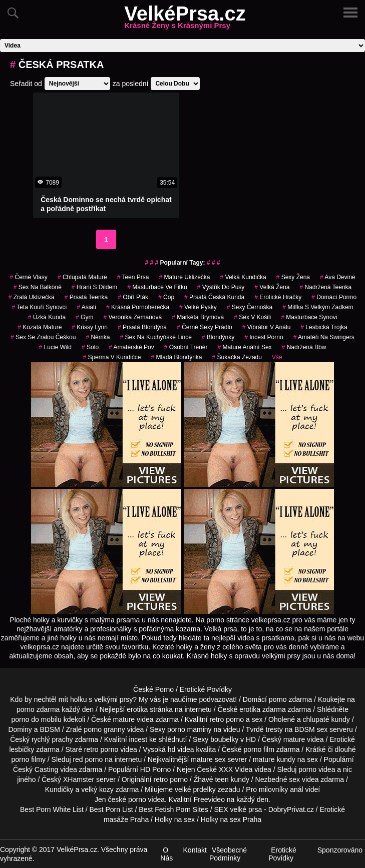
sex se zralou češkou (43, 337)
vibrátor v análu (267, 327)
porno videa (317, 769)
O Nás (166, 854)
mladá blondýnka (176, 357)
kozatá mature (40, 327)
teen (222, 779)
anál (296, 789)
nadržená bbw (304, 347)
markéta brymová (198, 317)
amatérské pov (131, 347)
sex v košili (252, 317)
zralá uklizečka (32, 297)
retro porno (227, 719)
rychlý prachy (52, 739)
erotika (137, 709)
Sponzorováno (340, 850)
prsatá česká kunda (214, 297)
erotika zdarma (263, 709)
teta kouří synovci (39, 307)
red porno (88, 759)
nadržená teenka (325, 287)
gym (84, 317)
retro (160, 779)
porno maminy (190, 729)
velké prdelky (195, 789)
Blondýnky (218, 337)
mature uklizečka (184, 277)
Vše (277, 357)
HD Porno (155, 769)
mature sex (208, 759)
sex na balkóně (38, 287)
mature (124, 719)
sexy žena (293, 277)
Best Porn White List (52, 809)
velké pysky (198, 307)
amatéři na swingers (324, 337)
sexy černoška (250, 307)
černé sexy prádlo (205, 327)
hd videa (181, 749)
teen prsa (133, 277)
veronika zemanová (132, 317)
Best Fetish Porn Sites (173, 809)
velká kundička (243, 277)
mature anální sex (245, 347)
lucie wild (55, 347)
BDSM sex (311, 729)
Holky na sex (175, 819)
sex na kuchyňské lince (155, 337)
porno (278, 699)
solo (90, 347)
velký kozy (97, 789)
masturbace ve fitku (157, 287)
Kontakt (195, 850)
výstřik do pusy (221, 287)
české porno (127, 799)
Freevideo (209, 799)
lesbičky (22, 749)
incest (138, 739)
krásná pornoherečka (138, 307)
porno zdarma (38, 709)
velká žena (272, 287)
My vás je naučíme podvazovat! (188, 699)
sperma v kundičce (112, 357)
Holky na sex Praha (231, 819)
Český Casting (36, 769)
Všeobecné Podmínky (228, 854)
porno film (259, 749)
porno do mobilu (36, 719)
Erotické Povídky (206, 689)
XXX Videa (236, 769)
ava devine (338, 277)
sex (294, 779)
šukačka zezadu (237, 357)
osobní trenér (186, 347)
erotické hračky (278, 297)
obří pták (133, 297)
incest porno (264, 337)
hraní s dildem (94, 287)
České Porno (153, 689)
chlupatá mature (82, 277)
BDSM (50, 729)
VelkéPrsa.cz (185, 20)
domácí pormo (334, 297)
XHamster (79, 779)
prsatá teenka (86, 297)
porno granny (104, 729)
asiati (86, 307)
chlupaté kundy (326, 719)
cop (166, 297)
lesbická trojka (324, 327)
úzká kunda (47, 317)
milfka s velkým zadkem (318, 307)
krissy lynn (90, 327)
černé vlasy (28, 277)
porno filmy (28, 759)
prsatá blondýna (142, 327)
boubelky (224, 739)
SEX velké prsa (238, 809)
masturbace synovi (309, 317)
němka (98, 337)
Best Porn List (111, 809)
